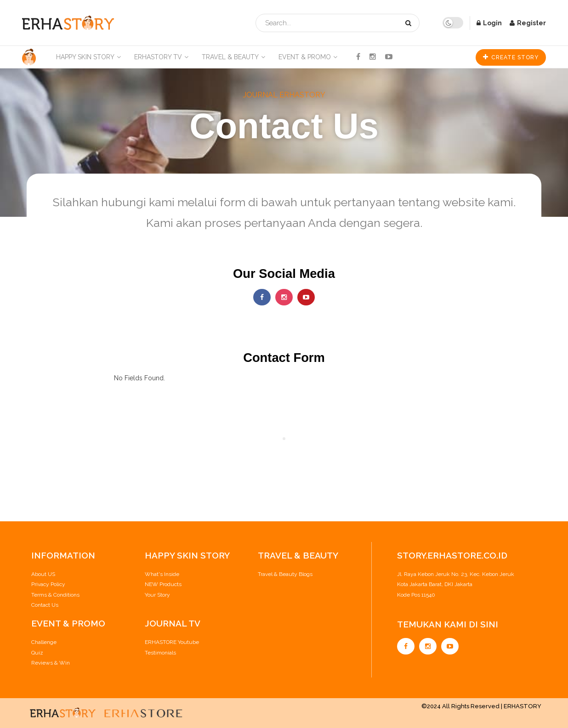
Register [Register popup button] (528, 23)
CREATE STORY (511, 57)
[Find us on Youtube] (389, 57)
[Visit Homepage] (68, 23)
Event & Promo (305, 57)
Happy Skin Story (85, 57)
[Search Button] (410, 23)
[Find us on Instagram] (373, 57)
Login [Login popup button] (489, 23)
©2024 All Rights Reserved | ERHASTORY (481, 706)
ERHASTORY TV (158, 57)
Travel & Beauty (230, 57)
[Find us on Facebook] (358, 57)
